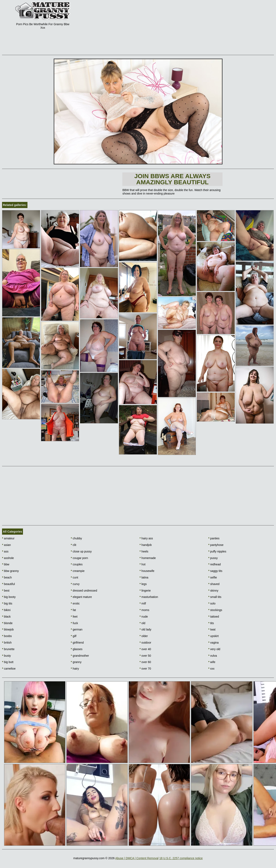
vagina (214, 643)
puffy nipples (217, 551)
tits (211, 623)
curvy (75, 584)
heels (144, 551)
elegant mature (81, 597)
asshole (8, 558)
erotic (75, 603)
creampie (78, 571)
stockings (215, 610)
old (142, 623)
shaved (214, 584)
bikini (6, 610)
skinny (213, 591)
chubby (77, 538)
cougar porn (80, 558)
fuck (74, 623)
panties (214, 538)
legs (143, 584)
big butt (8, 662)
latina (144, 577)
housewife (147, 571)
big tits (7, 603)
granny (76, 662)
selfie (213, 577)
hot (143, 564)
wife (212, 662)
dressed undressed (84, 591)
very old (214, 649)
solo (212, 603)
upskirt (214, 636)
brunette (8, 649)
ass (5, 551)
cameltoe (9, 669)
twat (212, 629)
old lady (145, 629)
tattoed (214, 617)
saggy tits (215, 571)
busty (6, 656)
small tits (215, 597)
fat (73, 610)
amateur (8, 538)
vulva (213, 656)
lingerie (145, 591)
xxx (211, 669)
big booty (9, 597)
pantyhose (216, 545)
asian (6, 545)
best (6, 591)
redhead (215, 564)
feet (74, 617)
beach (7, 577)
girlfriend (77, 643)
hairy (75, 669)
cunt (75, 577)
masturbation (149, 597)
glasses (77, 649)
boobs (7, 636)
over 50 (145, 656)
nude (144, 617)
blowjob (8, 629)
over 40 (145, 649)
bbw (6, 564)
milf (143, 603)
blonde (7, 623)
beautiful (8, 584)
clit (74, 545)
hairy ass (146, 538)
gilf (74, 636)
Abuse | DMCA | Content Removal (137, 858)
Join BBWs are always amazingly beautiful (173, 179)
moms (144, 610)
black (6, 617)
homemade (148, 558)
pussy (213, 558)
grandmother (80, 656)
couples (77, 564)
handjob (146, 545)
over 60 (145, 662)
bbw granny (10, 571)
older (144, 636)
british (7, 643)
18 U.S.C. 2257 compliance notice (181, 858)
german (77, 629)
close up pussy (81, 551)
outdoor (145, 643)
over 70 (145, 669)
